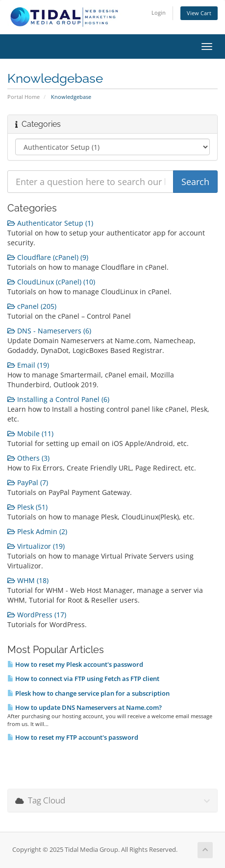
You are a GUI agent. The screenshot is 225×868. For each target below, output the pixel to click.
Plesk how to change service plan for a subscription (88, 693)
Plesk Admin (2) (37, 531)
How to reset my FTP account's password (73, 737)
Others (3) (28, 458)
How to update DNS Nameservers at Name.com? (85, 707)
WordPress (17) (37, 615)
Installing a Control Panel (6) (58, 399)
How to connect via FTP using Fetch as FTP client (83, 679)
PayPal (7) (28, 482)
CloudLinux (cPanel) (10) (51, 282)
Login (159, 12)
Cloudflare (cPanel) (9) (48, 257)
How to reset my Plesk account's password (75, 664)
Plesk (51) (27, 507)
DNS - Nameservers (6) (49, 331)
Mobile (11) (30, 434)
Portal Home (24, 97)
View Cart (199, 13)
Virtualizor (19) (36, 546)
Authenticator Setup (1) (50, 223)
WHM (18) (28, 580)
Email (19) (28, 365)
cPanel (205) (32, 306)
